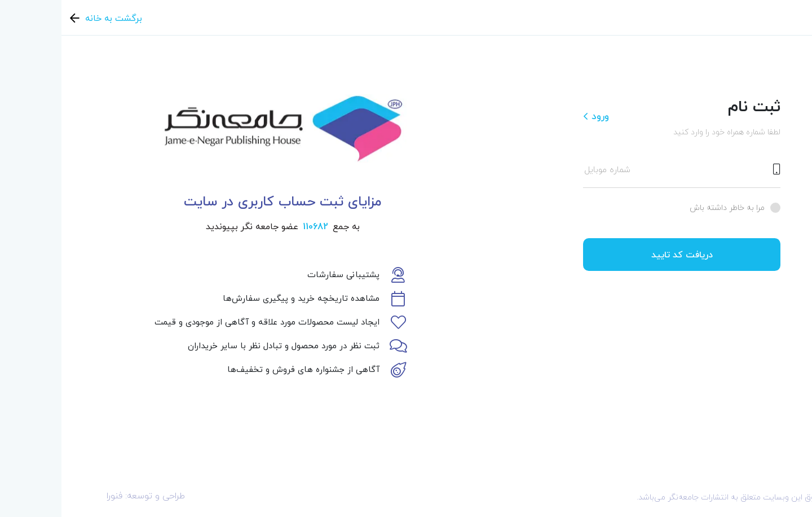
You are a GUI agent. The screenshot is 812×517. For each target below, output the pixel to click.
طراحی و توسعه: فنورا (84, 496)
